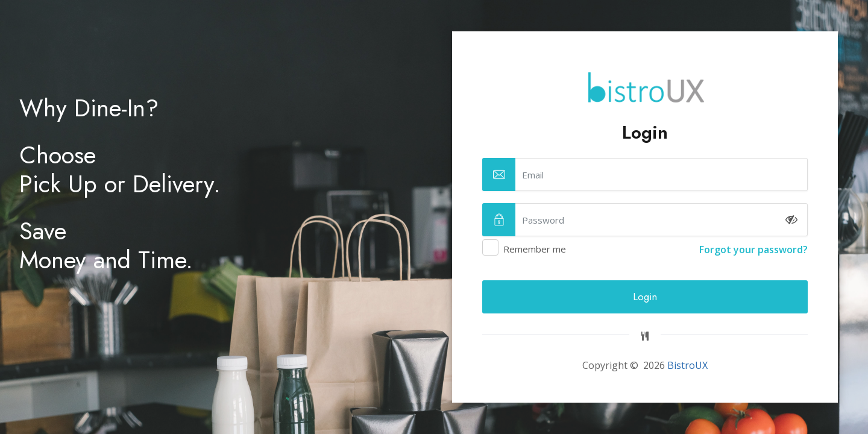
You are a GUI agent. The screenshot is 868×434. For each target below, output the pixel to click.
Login (645, 297)
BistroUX (687, 365)
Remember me (645, 249)
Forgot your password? (753, 250)
